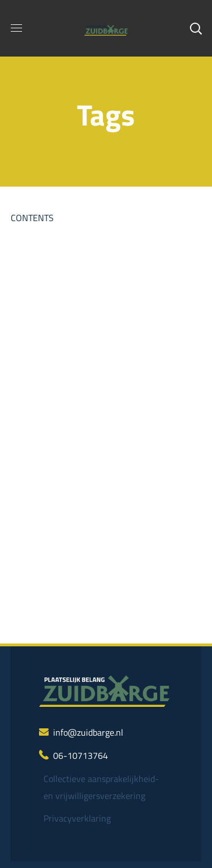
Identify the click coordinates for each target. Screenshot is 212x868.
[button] (196, 28)
